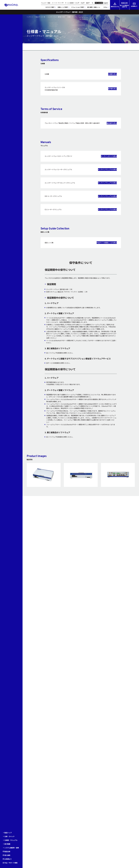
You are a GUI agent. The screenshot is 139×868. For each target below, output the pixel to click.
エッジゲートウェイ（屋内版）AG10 (56, 17)
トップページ (30, 17)
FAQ (82, 3)
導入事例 (7, 855)
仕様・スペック (9, 836)
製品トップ (8, 833)
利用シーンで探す (63, 7)
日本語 (100, 3)
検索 (87, 3)
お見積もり (134, 5)
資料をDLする (115, 5)
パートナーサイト (57, 3)
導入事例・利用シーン (94, 7)
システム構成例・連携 (12, 848)
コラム (105, 7)
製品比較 (7, 851)
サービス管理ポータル (71, 3)
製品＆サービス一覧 (40, 17)
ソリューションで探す (78, 7)
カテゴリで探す (50, 7)
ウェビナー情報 (46, 3)
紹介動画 (7, 844)
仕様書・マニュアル (11, 840)
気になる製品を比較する (124, 5)
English (106, 3)
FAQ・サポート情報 (11, 863)
